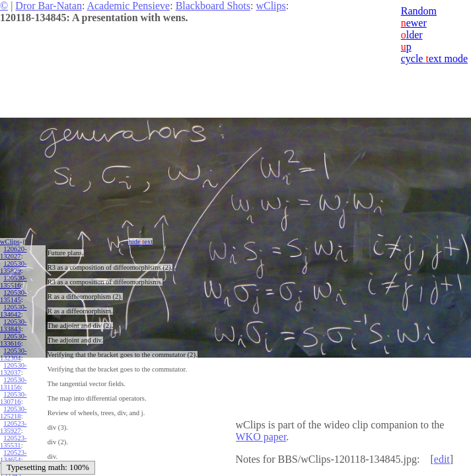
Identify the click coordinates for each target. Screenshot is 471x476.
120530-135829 (13, 267)
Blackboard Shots (213, 6)
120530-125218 (13, 413)
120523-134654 (13, 456)
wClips (271, 6)
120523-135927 (13, 427)
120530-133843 (13, 325)
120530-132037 (13, 369)
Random (419, 11)
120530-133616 (13, 340)
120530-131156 (13, 383)
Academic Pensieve (128, 6)
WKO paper (261, 437)
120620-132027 (13, 253)
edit (442, 459)
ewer (414, 23)
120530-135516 (13, 282)
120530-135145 (13, 296)
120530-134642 (13, 311)
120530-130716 (13, 398)
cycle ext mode (434, 59)
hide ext (140, 242)
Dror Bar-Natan (49, 6)
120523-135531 (13, 442)
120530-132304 (13, 354)
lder (412, 35)
